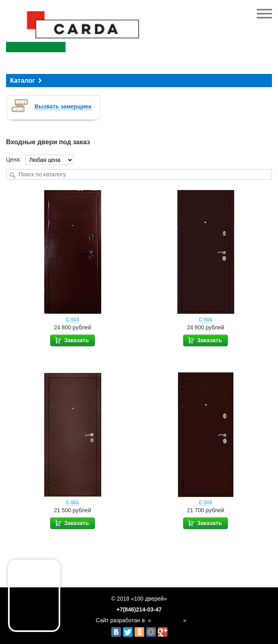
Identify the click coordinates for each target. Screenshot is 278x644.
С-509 (205, 503)
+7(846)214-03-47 (139, 610)
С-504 (205, 320)
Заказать (72, 340)
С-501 (73, 503)
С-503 (73, 320)
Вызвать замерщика (63, 106)
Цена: (14, 159)
